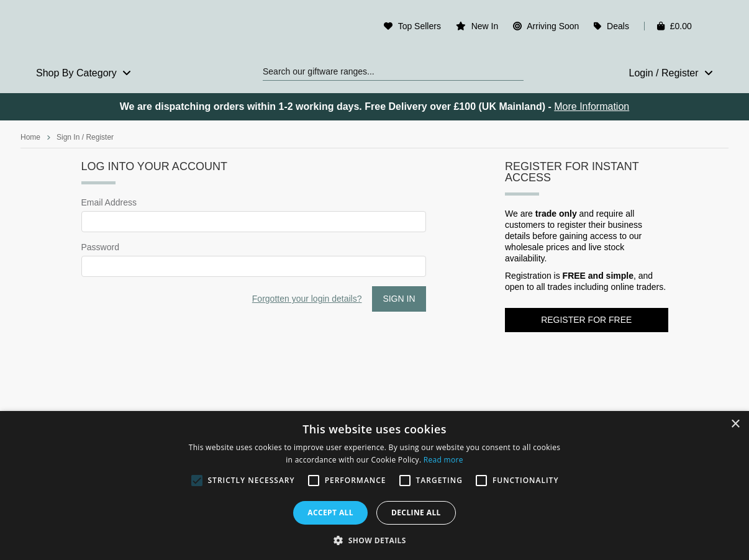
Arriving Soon (553, 26)
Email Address (109, 202)
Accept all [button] (330, 513)
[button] (374, 540)
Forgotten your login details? (307, 299)
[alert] (374, 485)
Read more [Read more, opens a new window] (443, 460)
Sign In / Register (85, 137)
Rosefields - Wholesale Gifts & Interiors (102, 29)
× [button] (735, 424)
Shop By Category (84, 73)
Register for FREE (586, 320)
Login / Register (671, 73)
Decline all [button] (416, 513)
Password (100, 247)
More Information (592, 106)
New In (485, 26)
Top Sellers (420, 26)
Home (30, 137)
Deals (618, 26)
